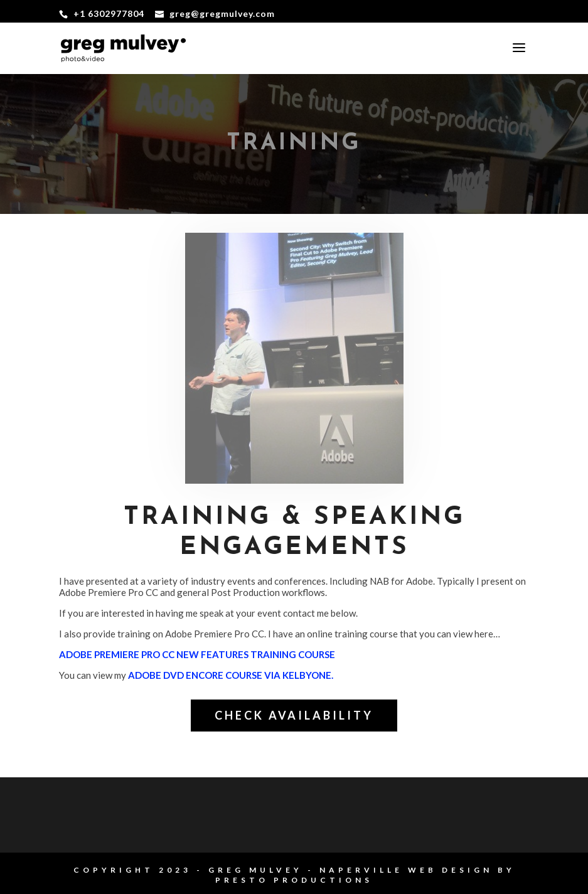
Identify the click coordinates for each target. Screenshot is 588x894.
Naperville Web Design (406, 870)
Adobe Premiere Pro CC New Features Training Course (197, 654)
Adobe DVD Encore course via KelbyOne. (231, 675)
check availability (294, 715)
